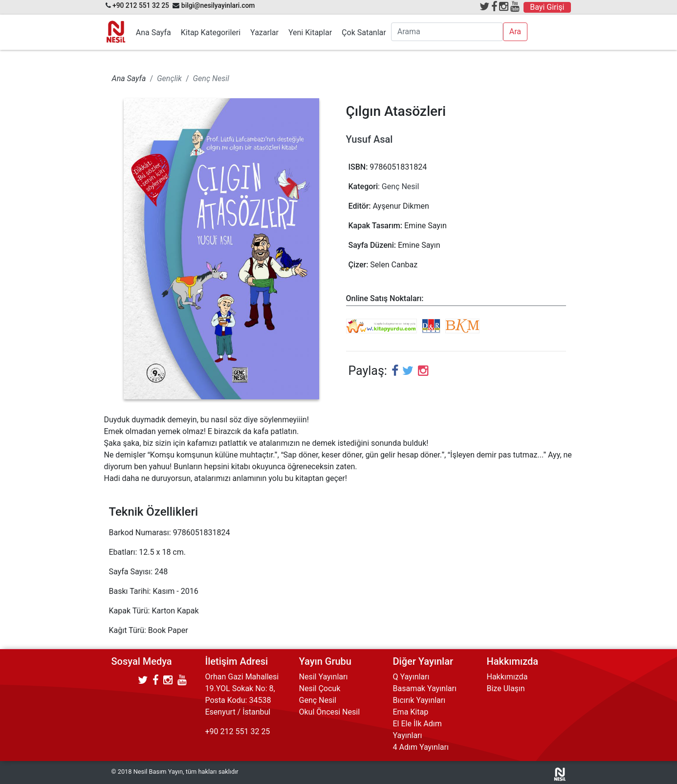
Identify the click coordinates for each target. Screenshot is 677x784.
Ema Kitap (411, 712)
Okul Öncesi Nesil (330, 712)
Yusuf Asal (370, 139)
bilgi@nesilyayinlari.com (218, 5)
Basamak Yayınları (425, 688)
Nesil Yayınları (324, 677)
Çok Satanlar (364, 33)
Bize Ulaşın (506, 688)
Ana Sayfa (153, 33)
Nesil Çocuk (320, 688)
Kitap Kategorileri (211, 33)
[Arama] (447, 32)
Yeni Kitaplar (310, 33)
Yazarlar (264, 33)
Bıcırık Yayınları (419, 700)
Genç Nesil (401, 186)
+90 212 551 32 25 (141, 5)
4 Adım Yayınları (421, 747)
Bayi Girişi (547, 7)
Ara (515, 32)
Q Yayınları (411, 677)
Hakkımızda (507, 677)
